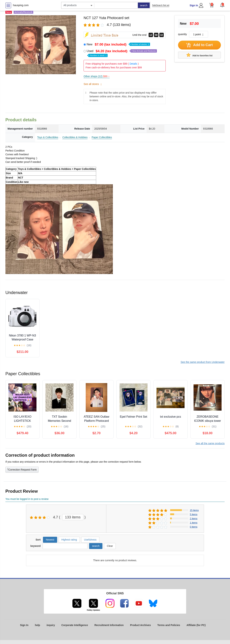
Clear (110, 546)
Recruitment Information (109, 625)
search (144, 5)
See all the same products (210, 443)
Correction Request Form (22, 469)
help (37, 625)
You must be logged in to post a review (27, 499)
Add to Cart (199, 45)
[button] (222, 5)
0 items (194, 527)
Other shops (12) (96, 76)
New (118, 44)
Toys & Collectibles (48, 137)
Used (122, 53)
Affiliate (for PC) (196, 625)
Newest (50, 540)
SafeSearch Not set (161, 5)
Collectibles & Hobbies (75, 137)
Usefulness (90, 540)
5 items (194, 514)
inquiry (51, 625)
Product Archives (140, 625)
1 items (194, 523)
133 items (73, 517)
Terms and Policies (169, 625)
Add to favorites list (200, 55)
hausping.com (21, 5)
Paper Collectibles (102, 137)
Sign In (194, 5)
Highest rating (69, 540)
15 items (194, 510)
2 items (194, 518)
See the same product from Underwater (203, 362)
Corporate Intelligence (75, 625)
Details (133, 64)
